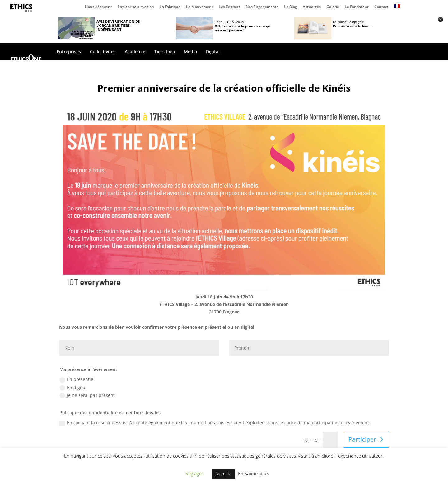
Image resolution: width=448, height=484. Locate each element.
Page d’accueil (23, 8)
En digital (73, 388)
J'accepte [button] (223, 474)
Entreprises (69, 52)
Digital (213, 52)
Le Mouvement (200, 7)
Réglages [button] (195, 473)
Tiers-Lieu (165, 52)
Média (190, 52)
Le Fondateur (357, 7)
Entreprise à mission (136, 7)
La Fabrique (170, 7)
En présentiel (77, 379)
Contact (381, 7)
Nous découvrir (98, 7)
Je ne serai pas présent (87, 395)
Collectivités (103, 52)
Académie (135, 52)
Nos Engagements (262, 7)
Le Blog (291, 7)
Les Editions (229, 7)
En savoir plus (253, 473)
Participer (362, 439)
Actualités (312, 7)
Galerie (333, 7)
